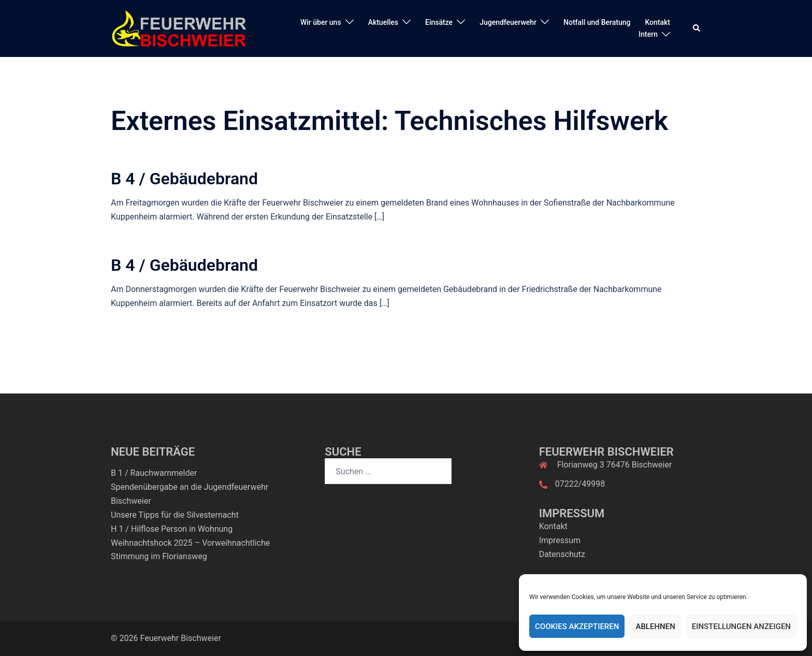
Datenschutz (562, 554)
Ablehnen (655, 626)
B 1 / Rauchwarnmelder (154, 473)
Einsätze (439, 22)
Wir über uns (321, 22)
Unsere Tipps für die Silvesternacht (175, 515)
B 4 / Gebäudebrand (184, 179)
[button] (697, 28)
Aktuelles (383, 22)
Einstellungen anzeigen (741, 626)
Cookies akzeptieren (577, 626)
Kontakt (657, 22)
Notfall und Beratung (597, 22)
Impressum (560, 540)
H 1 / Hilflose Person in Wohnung (172, 529)
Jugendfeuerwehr (508, 22)
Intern (648, 34)
